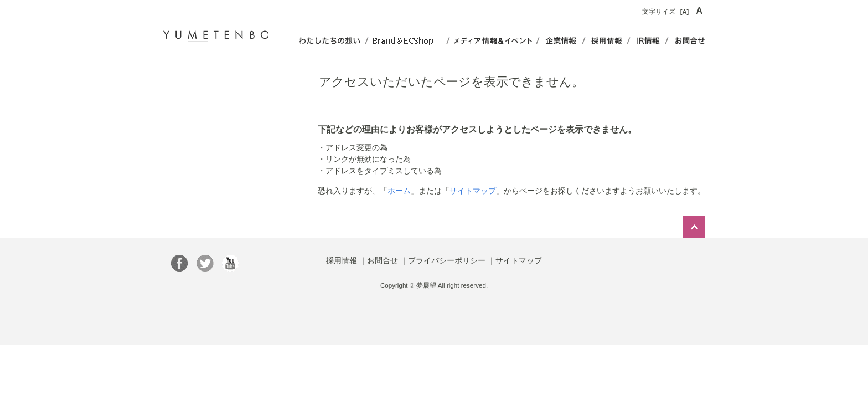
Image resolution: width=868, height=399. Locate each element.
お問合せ (687, 41)
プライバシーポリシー (447, 260)
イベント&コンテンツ (493, 41)
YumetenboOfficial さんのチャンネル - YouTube (231, 263)
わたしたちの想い (329, 41)
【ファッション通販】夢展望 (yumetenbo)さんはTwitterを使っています (205, 263)
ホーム (399, 191)
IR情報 (647, 41)
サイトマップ (473, 191)
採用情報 (342, 260)
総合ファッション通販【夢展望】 (180, 263)
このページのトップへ (694, 227)
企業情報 (560, 41)
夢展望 (216, 35)
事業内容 (606, 41)
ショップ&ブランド (407, 41)
